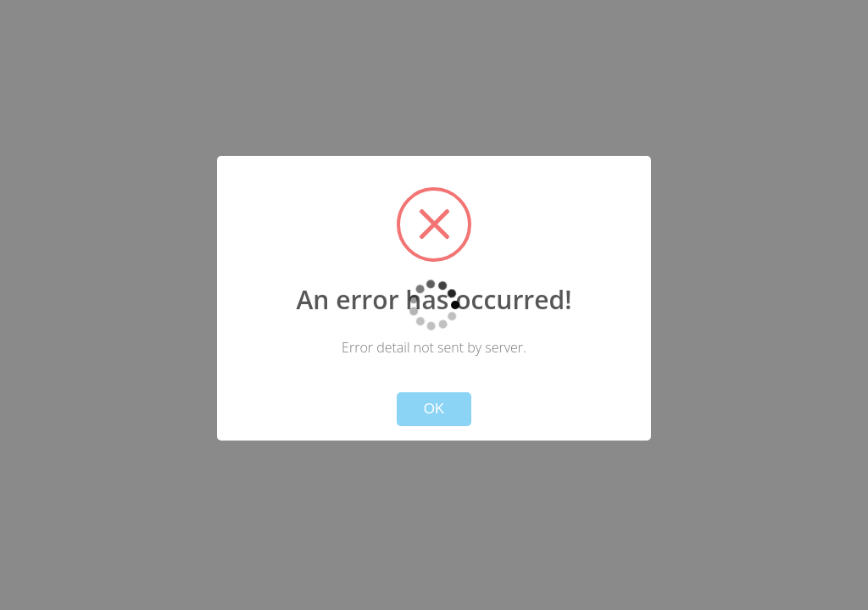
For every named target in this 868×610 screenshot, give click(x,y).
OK (434, 409)
